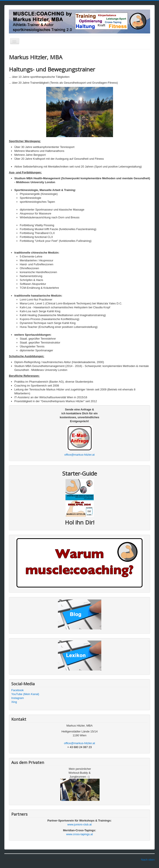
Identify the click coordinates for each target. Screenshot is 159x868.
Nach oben (148, 860)
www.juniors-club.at (80, 824)
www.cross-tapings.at (79, 834)
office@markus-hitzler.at (79, 455)
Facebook (17, 690)
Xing (14, 702)
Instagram (18, 698)
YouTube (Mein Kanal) (25, 694)
